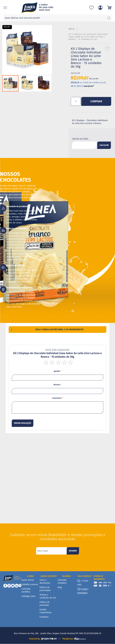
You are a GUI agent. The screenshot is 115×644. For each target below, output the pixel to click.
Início (72, 29)
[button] (8, 50)
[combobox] (57, 18)
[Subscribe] (73, 551)
